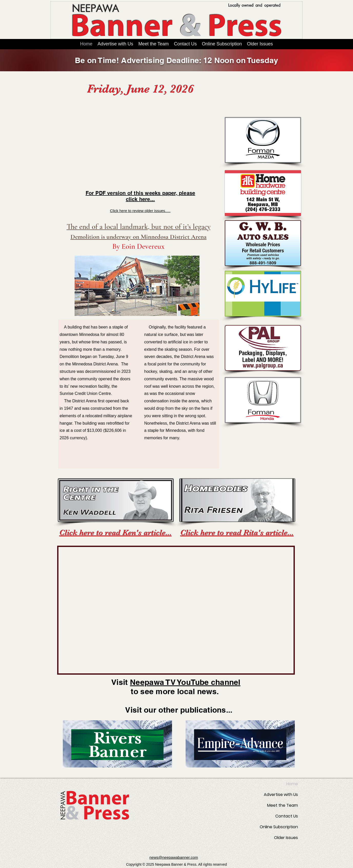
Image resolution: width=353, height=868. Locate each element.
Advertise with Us (281, 795)
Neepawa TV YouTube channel (185, 682)
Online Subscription (279, 827)
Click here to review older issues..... (140, 211)
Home (292, 784)
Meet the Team (283, 805)
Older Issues (286, 838)
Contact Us (287, 816)
